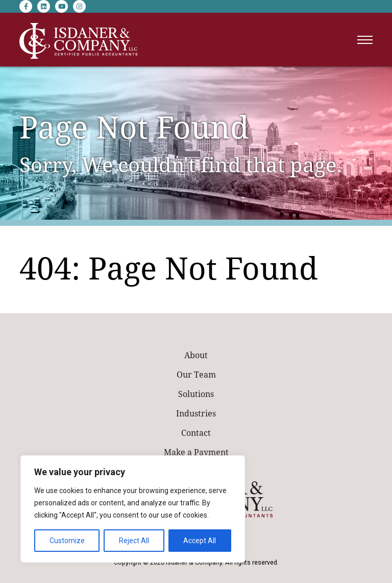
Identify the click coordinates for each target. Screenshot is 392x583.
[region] (133, 509)
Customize (67, 541)
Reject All (134, 541)
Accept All (200, 541)
